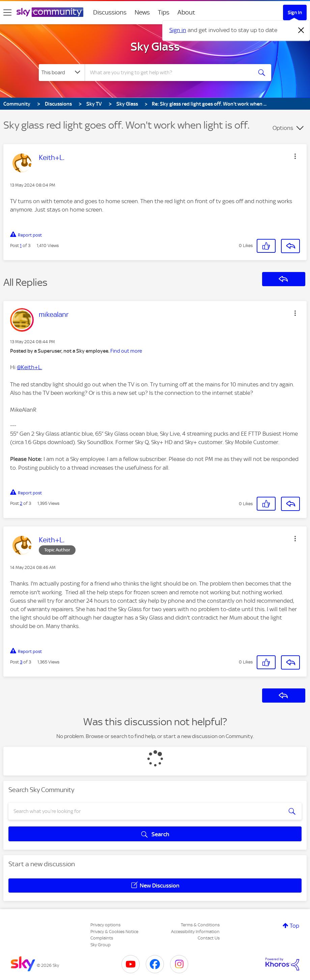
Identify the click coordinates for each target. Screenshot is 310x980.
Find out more (126, 351)
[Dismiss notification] (301, 30)
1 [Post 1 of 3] (21, 246)
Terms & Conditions (200, 925)
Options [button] (283, 128)
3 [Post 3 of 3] (21, 662)
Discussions (110, 12)
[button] (295, 156)
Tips (164, 12)
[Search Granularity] (62, 73)
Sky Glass (155, 47)
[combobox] (169, 73)
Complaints (102, 938)
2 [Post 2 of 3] (21, 503)
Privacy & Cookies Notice (114, 932)
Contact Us (209, 938)
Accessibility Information (195, 932)
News (142, 12)
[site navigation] (7, 12)
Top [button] (294, 926)
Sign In (295, 12)
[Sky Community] (50, 12)
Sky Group (101, 945)
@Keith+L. (30, 367)
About (186, 12)
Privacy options (105, 925)
